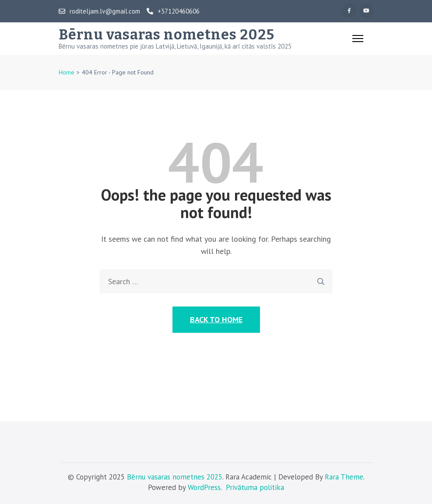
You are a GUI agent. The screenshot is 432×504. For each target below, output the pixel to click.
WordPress (204, 487)
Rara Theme (344, 477)
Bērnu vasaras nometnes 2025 (167, 35)
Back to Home (216, 319)
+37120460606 (173, 11)
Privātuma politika (255, 487)
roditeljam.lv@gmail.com (99, 11)
